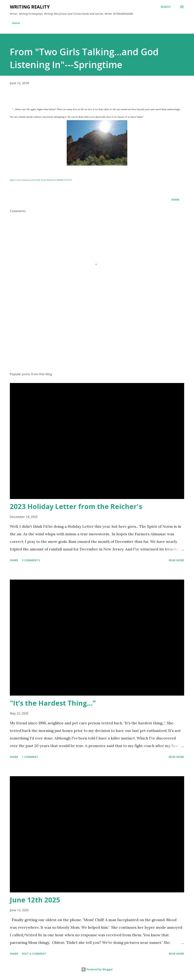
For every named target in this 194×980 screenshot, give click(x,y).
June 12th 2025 (35, 900)
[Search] (165, 7)
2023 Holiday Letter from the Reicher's (76, 506)
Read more (176, 560)
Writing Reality (30, 7)
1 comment (30, 757)
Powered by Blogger (97, 969)
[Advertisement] (97, 339)
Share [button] (175, 200)
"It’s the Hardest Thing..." (53, 703)
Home (16, 23)
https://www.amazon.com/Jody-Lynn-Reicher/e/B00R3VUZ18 (41, 180)
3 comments (31, 560)
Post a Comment (34, 954)
